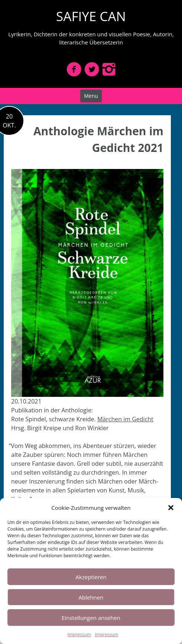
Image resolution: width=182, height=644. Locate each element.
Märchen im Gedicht (125, 419)
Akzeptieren (91, 577)
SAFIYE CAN (91, 16)
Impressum (79, 635)
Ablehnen (91, 597)
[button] (171, 508)
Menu (91, 96)
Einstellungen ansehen (91, 618)
